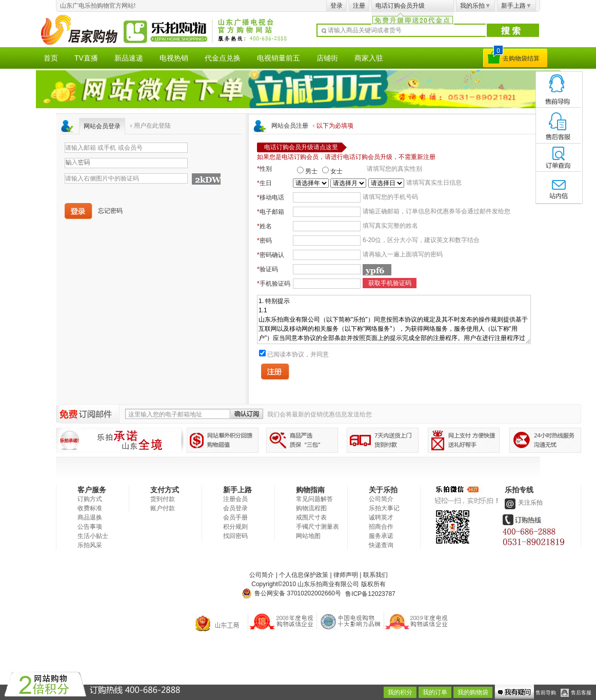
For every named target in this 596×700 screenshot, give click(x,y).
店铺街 (327, 58)
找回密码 (235, 536)
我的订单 (435, 692)
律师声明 (346, 575)
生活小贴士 (93, 536)
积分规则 (235, 527)
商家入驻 (369, 58)
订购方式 (90, 499)
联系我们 (375, 575)
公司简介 (381, 499)
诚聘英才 (381, 517)
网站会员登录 (102, 126)
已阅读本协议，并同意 (298, 354)
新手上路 (516, 6)
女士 (336, 171)
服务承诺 (381, 536)
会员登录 (235, 508)
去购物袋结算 (521, 58)
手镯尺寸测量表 (317, 527)
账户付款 (163, 508)
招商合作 (381, 527)
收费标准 (90, 508)
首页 (51, 58)
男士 (311, 171)
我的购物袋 (473, 692)
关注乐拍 (523, 503)
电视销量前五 (279, 58)
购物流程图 (311, 508)
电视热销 (174, 58)
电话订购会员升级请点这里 (301, 147)
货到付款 (163, 499)
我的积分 (400, 692)
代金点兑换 (223, 58)
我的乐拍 (475, 6)
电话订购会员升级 (400, 6)
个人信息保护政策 (304, 575)
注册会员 (235, 499)
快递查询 (381, 545)
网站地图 (308, 536)
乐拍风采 (90, 545)
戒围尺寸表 (311, 517)
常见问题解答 (314, 499)
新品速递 (129, 58)
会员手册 (235, 517)
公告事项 (90, 527)
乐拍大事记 (384, 508)
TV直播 (86, 58)
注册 (359, 6)
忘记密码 (110, 211)
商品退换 (90, 517)
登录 (336, 6)
